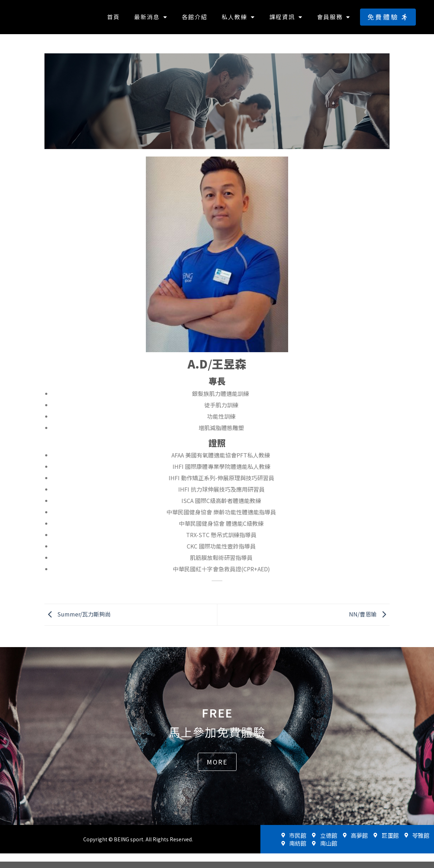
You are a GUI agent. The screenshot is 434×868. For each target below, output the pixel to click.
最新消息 (151, 20)
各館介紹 (195, 20)
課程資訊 (286, 20)
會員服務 (334, 20)
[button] (388, 20)
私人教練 (238, 20)
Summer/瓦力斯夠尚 (78, 620)
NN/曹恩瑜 (369, 620)
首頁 (113, 20)
